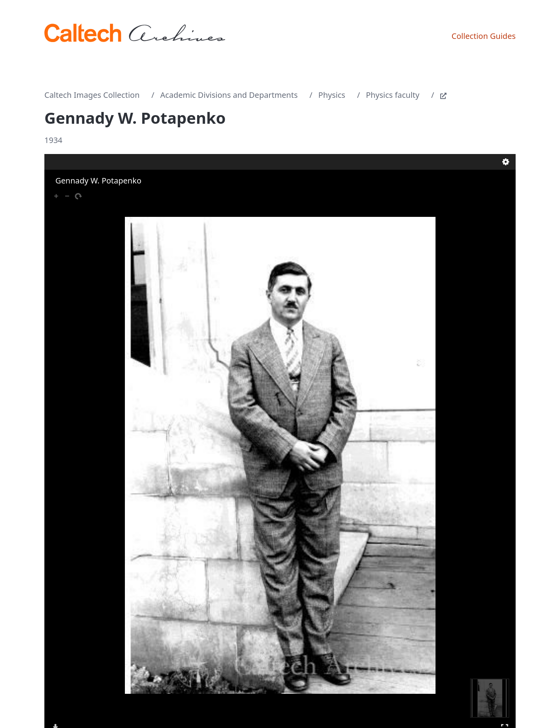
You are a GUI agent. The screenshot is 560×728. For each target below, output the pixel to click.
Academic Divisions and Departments (229, 95)
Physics (332, 95)
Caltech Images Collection (92, 95)
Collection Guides (484, 36)
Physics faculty (393, 95)
